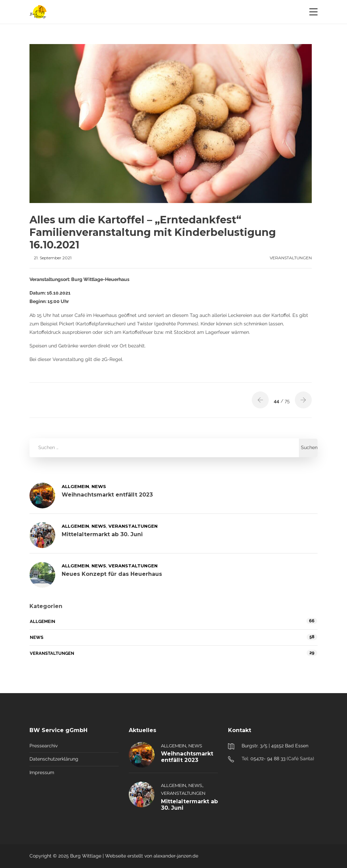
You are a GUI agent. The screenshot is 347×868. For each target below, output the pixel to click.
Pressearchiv (44, 746)
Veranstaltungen (291, 258)
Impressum (42, 772)
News (99, 486)
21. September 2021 (53, 258)
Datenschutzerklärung (54, 759)
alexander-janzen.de (176, 856)
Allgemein (75, 486)
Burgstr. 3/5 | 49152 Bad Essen (275, 746)
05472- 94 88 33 (268, 759)
